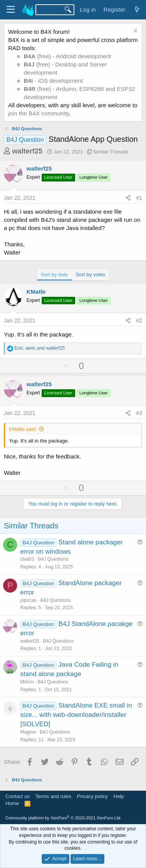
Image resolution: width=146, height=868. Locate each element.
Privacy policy (92, 796)
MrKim (27, 682)
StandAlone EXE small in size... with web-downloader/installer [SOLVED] (76, 715)
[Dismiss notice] (135, 32)
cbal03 (27, 559)
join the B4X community (39, 113)
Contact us (18, 796)
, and (40, 348)
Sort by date (55, 275)
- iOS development (53, 81)
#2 (139, 321)
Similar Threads (111, 152)
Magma (28, 732)
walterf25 (27, 151)
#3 (139, 413)
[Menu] (11, 10)
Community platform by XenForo (63, 818)
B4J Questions (53, 559)
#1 (139, 198)
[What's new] (137, 10)
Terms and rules (53, 796)
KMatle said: (23, 429)
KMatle (36, 292)
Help (119, 796)
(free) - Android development (67, 56)
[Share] (128, 198)
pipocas (28, 600)
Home (12, 803)
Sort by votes (91, 275)
